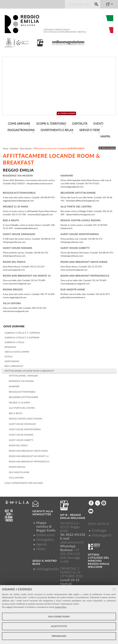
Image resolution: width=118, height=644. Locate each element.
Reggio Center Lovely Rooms (81, 220)
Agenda (42, 543)
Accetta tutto (59, 626)
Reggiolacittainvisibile (19, 192)
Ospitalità (14, 148)
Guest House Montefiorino (80, 233)
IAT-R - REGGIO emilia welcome (73, 516)
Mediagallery (45, 539)
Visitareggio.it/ (102, 534)
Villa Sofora (12, 302)
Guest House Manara (18, 247)
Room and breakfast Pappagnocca (85, 275)
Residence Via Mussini (18, 175)
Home (6, 148)
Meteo (41, 548)
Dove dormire (14, 325)
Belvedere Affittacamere (78, 192)
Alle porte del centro (76, 206)
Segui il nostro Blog (45, 561)
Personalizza (59, 636)
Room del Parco (14, 261)
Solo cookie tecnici (59, 617)
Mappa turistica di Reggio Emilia (46, 525)
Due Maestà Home (73, 289)
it (108, 4)
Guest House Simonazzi (19, 233)
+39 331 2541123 (70, 551)
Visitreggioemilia (48, 568)
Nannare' (67, 175)
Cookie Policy (61, 607)
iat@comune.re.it (72, 541)
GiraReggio (99, 530)
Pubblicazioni (45, 534)
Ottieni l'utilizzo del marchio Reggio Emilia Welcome (99, 560)
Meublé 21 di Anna (16, 206)
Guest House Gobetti (75, 247)
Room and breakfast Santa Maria (84, 261)
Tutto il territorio (107, 147)
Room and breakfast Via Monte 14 (27, 275)
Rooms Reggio (13, 289)
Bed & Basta (11, 220)
